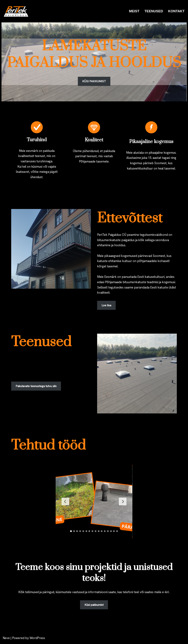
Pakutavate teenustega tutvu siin (36, 387)
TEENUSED (153, 11)
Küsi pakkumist (94, 606)
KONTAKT (176, 11)
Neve (6, 639)
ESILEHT (116, 11)
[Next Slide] (122, 502)
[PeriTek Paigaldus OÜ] (17, 11)
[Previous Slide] (66, 502)
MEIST (134, 11)
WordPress (37, 639)
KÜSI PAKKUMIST (94, 81)
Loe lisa (106, 306)
